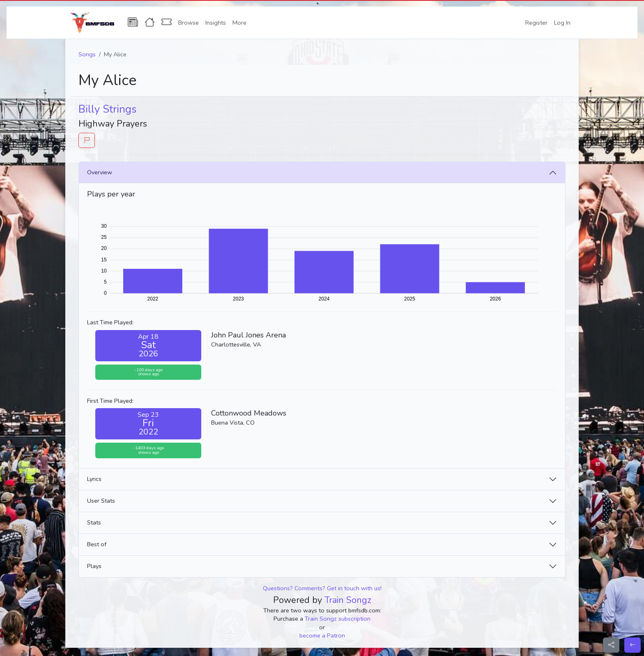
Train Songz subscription (338, 619)
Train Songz (348, 600)
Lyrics (94, 479)
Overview (100, 172)
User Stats (101, 501)
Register (536, 23)
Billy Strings (107, 109)
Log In (562, 23)
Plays (94, 566)
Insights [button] (216, 23)
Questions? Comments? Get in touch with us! (322, 588)
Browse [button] (189, 23)
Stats (94, 522)
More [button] (239, 23)
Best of (97, 544)
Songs (87, 54)
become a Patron (322, 635)
